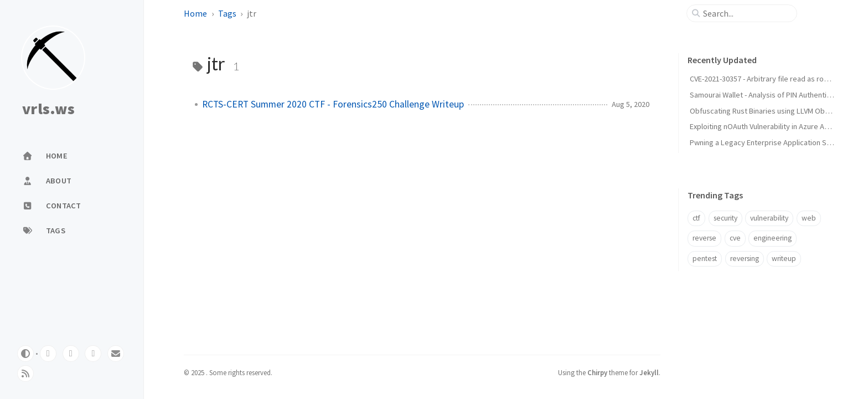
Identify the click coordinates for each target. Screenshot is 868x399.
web (809, 218)
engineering (773, 238)
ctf (696, 218)
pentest (705, 259)
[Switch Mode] (25, 354)
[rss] (25, 374)
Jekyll (649, 372)
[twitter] (71, 354)
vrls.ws (48, 109)
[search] (746, 13)
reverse (704, 238)
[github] (48, 354)
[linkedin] (93, 354)
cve (735, 238)
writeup (784, 259)
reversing (745, 259)
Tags (227, 13)
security (725, 218)
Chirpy (597, 372)
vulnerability (769, 218)
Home (195, 13)
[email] (116, 354)
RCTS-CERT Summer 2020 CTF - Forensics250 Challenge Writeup (333, 104)
